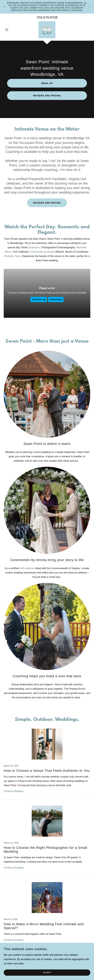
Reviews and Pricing (47, 96)
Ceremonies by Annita (42, 252)
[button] (10, 30)
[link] (47, 30)
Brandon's (35, 247)
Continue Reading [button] (14, 791)
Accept (47, 973)
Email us (47, 83)
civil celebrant (27, 568)
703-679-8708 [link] (47, 17)
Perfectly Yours (13, 256)
